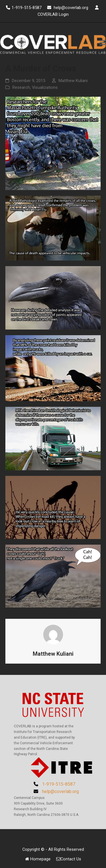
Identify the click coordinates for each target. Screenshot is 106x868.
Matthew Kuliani (73, 81)
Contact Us (69, 859)
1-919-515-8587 (27, 8)
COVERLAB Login (53, 14)
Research (21, 87)
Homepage (38, 859)
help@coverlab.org (72, 8)
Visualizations (45, 87)
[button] (103, 43)
